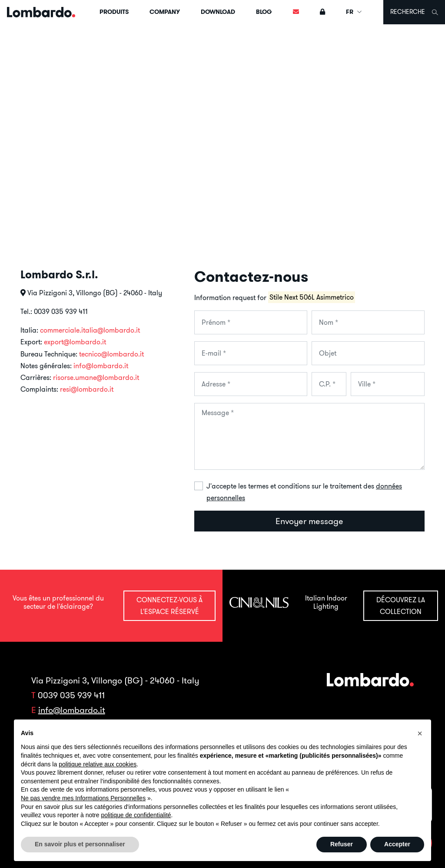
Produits (114, 12)
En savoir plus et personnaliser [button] (80, 844)
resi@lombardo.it (87, 389)
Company (165, 12)
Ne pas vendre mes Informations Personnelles (83, 798)
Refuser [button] (342, 844)
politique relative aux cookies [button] (98, 764)
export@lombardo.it (75, 342)
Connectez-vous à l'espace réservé (169, 606)
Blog (264, 12)
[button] (420, 733)
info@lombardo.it (101, 366)
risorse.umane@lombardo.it (96, 377)
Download (218, 12)
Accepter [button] (397, 844)
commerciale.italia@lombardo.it (90, 330)
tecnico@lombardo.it (111, 354)
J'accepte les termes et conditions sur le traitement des (304, 492)
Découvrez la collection (401, 606)
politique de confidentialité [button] (136, 815)
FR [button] (354, 12)
